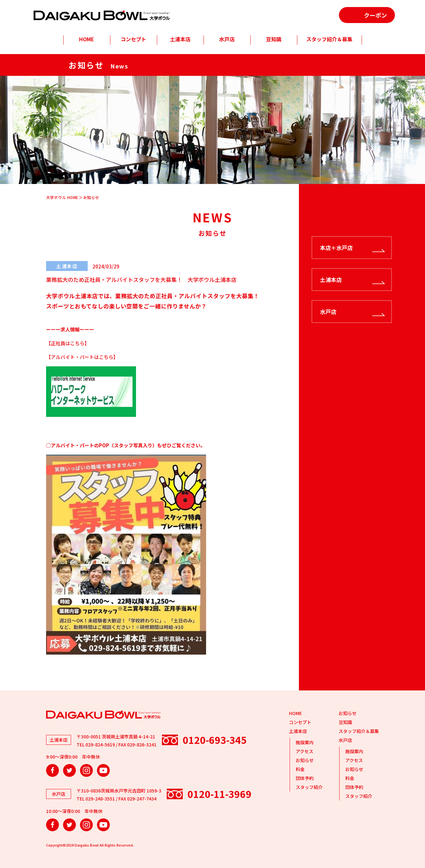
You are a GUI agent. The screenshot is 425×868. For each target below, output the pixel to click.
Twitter (69, 770)
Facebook (52, 770)
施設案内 (305, 742)
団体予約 (305, 778)
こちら (77, 343)
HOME (87, 39)
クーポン (375, 15)
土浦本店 (180, 39)
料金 (300, 769)
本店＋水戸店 (336, 247)
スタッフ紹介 (309, 787)
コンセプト (133, 39)
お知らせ (305, 760)
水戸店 (227, 39)
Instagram (86, 770)
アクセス (305, 751)
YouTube (103, 770)
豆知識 (274, 39)
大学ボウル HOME (62, 197)
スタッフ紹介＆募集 (329, 39)
